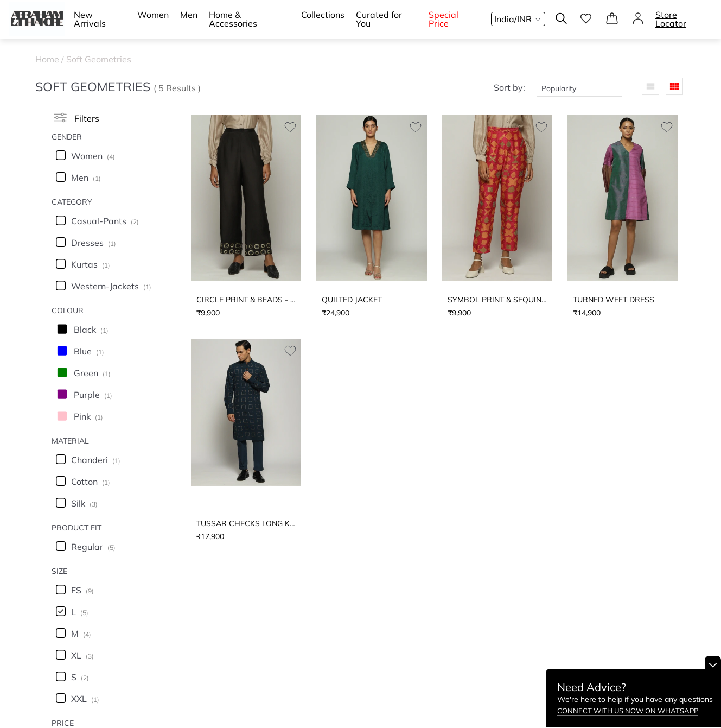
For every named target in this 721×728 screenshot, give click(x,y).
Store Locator (671, 19)
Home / (51, 59)
